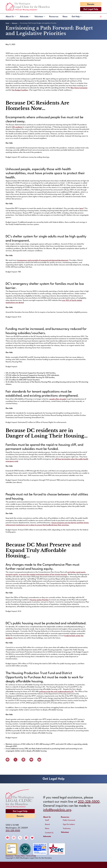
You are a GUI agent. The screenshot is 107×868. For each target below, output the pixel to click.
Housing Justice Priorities (39, 600)
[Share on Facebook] (8, 760)
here (81, 208)
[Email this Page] (39, 760)
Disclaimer (10, 856)
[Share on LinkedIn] (23, 760)
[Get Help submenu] (81, 17)
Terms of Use (31, 856)
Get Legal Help (91, 9)
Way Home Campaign (79, 88)
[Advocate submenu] (30, 17)
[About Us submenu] (15, 17)
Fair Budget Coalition (20, 90)
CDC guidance (17, 127)
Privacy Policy (20, 856)
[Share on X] (15, 760)
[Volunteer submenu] (44, 17)
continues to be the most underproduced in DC (56, 692)
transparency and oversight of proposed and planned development (43, 260)
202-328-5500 (13, 831)
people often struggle (58, 399)
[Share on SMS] (31, 760)
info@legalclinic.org (57, 810)
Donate (91, 4)
